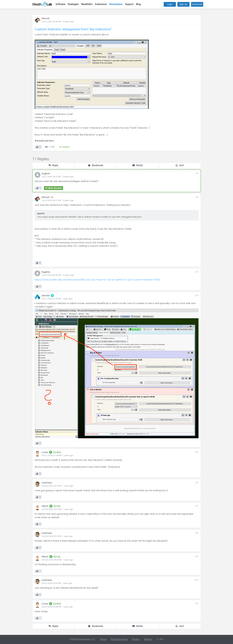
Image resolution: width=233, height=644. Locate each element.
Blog (138, 4)
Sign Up (183, 4)
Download (197, 4)
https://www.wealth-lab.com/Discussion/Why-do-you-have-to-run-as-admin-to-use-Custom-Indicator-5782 (97, 280)
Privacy (136, 639)
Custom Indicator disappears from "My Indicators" (73, 29)
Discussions (116, 4)
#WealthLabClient (44, 141)
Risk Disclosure (119, 639)
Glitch (45, 506)
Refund (148, 639)
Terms (103, 639)
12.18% (57, 452)
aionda (46, 295)
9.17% (57, 506)
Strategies (73, 4)
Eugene (46, 173)
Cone (45, 452)
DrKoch (46, 18)
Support (129, 4)
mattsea (47, 483)
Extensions (101, 4)
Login (170, 4)
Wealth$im (87, 4)
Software (60, 4)
